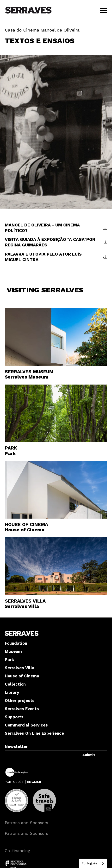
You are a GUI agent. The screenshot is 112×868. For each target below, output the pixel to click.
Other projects (20, 701)
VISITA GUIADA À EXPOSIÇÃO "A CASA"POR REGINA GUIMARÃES (50, 242)
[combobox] (93, 863)
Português (89, 863)
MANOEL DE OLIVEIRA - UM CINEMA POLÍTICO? (42, 228)
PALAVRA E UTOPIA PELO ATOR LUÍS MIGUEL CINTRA (43, 257)
